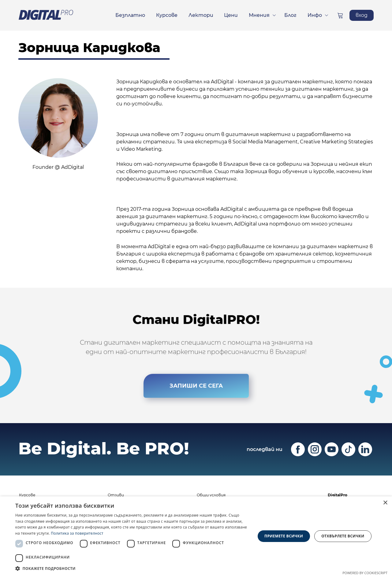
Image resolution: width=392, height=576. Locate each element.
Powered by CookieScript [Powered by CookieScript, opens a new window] (365, 573)
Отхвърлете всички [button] (343, 536)
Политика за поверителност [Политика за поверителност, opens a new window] (77, 533)
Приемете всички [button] (284, 536)
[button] (132, 568)
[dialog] (196, 536)
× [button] (385, 503)
